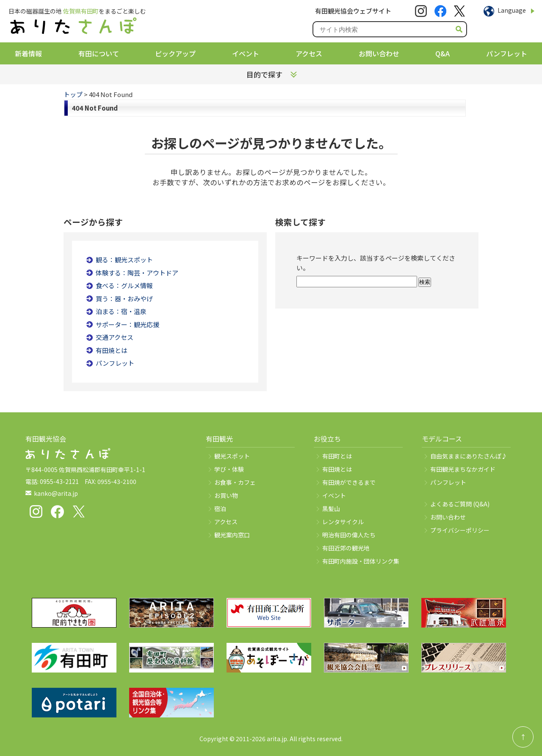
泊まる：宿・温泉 (121, 311)
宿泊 (220, 509)
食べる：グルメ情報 (124, 285)
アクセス (309, 53)
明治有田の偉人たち (349, 535)
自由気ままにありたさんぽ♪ (469, 456)
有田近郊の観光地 (346, 548)
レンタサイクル (343, 522)
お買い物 (226, 495)
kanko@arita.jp (56, 493)
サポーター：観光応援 (127, 324)
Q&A (442, 53)
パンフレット (507, 53)
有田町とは (337, 456)
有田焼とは (112, 350)
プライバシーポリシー (460, 530)
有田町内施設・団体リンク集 (361, 561)
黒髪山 (331, 509)
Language (512, 10)
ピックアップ (175, 53)
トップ (73, 94)
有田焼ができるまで (349, 482)
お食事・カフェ (235, 482)
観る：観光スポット (124, 260)
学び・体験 (229, 469)
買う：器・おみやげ (124, 299)
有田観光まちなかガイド (463, 469)
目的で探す (264, 74)
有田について (99, 53)
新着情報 (28, 53)
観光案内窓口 (232, 535)
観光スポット (232, 456)
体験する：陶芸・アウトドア (137, 273)
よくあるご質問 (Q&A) (460, 504)
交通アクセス (115, 337)
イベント (246, 53)
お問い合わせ (379, 53)
